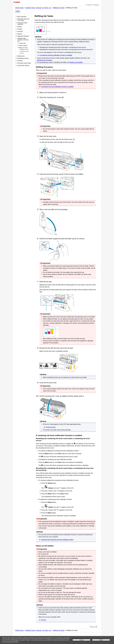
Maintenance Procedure (45, 60)
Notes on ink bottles (76, 62)
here (16, 640)
